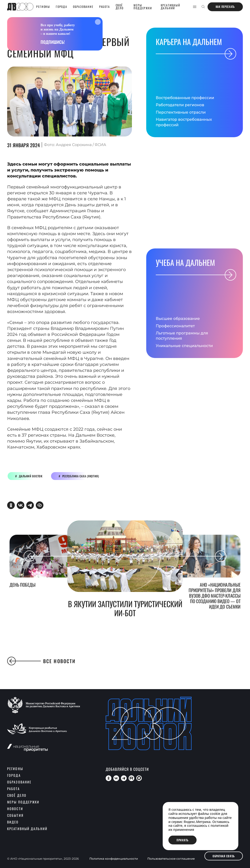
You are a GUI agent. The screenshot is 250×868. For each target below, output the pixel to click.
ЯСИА (100, 145)
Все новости (41, 661)
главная (13, 30)
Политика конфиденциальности (114, 859)
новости (29, 30)
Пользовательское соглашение (171, 859)
